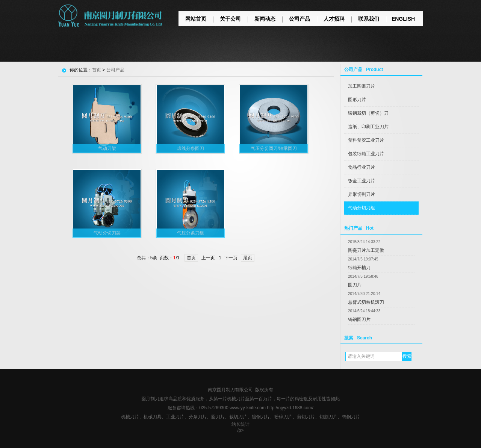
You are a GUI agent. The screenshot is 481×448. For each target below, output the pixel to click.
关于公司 (230, 19)
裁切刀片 (238, 417)
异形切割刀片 (362, 194)
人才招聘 (334, 19)
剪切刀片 (306, 417)
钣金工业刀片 (362, 181)
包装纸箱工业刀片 (366, 154)
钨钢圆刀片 (359, 319)
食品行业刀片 (362, 167)
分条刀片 (198, 417)
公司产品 (299, 19)
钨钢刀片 (351, 417)
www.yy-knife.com (248, 408)
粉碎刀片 (283, 417)
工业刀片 (175, 417)
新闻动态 (265, 19)
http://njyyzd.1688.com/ (290, 408)
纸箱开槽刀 (359, 268)
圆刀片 (355, 285)
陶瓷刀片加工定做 (366, 250)
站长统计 (240, 424)
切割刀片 (328, 417)
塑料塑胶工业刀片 (366, 140)
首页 (97, 70)
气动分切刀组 (362, 208)
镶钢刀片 (261, 417)
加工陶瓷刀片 (362, 86)
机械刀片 (130, 417)
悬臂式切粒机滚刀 (366, 302)
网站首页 (196, 19)
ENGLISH (403, 19)
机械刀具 (153, 417)
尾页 (248, 258)
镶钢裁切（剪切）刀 (368, 113)
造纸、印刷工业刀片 (368, 127)
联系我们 (369, 19)
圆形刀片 (357, 100)
